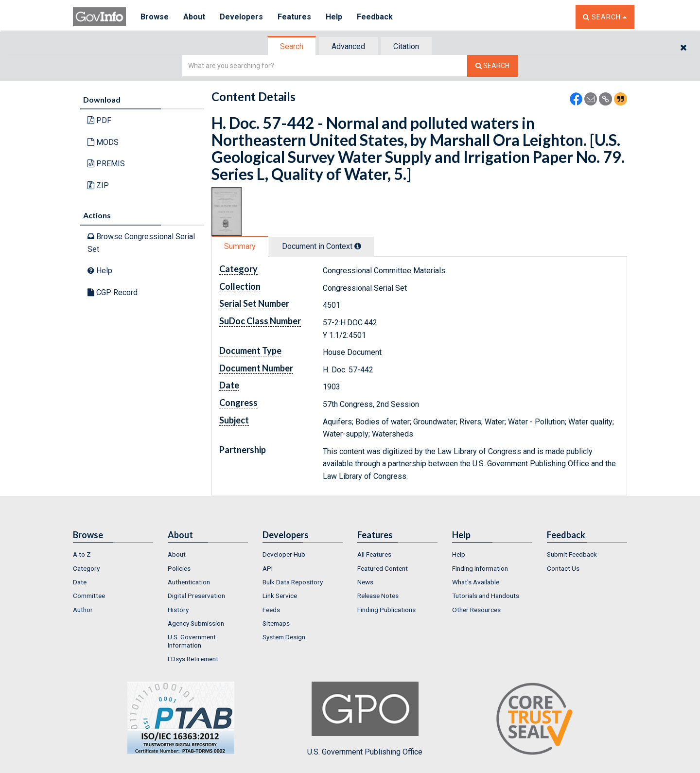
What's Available (476, 582)
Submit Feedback (572, 554)
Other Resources (476, 610)
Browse (155, 17)
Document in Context (322, 246)
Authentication (189, 582)
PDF (99, 120)
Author (83, 610)
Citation (406, 46)
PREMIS (106, 164)
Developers (241, 17)
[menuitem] (113, 554)
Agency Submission (196, 623)
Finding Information (480, 568)
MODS (103, 142)
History (178, 610)
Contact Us (563, 568)
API (268, 568)
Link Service (280, 596)
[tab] (292, 46)
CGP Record (113, 292)
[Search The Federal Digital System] (492, 66)
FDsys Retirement (193, 659)
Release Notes (378, 596)
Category (86, 568)
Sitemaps (276, 623)
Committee (89, 596)
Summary (240, 246)
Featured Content (383, 568)
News (365, 582)
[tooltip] (358, 246)
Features (294, 17)
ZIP (98, 185)
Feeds (271, 610)
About (194, 17)
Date (80, 582)
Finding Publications (386, 610)
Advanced (348, 46)
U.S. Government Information (192, 641)
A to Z (82, 554)
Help (334, 17)
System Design (284, 637)
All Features (374, 554)
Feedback (375, 17)
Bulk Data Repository (293, 582)
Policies (179, 568)
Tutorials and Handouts (486, 596)
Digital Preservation (196, 596)
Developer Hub (284, 554)
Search (292, 46)
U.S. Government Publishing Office (365, 719)
